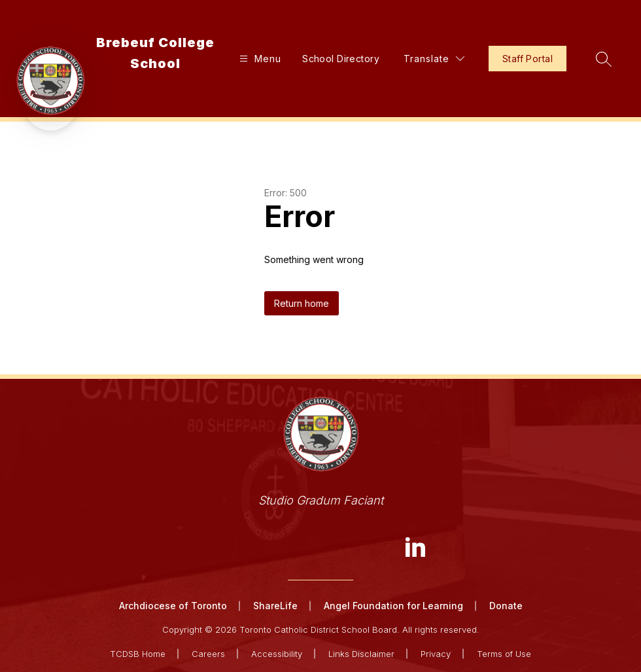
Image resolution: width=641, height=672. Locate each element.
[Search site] (604, 59)
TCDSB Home (138, 654)
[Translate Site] (434, 59)
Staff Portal (528, 59)
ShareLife (275, 606)
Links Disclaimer (361, 654)
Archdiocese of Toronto (173, 606)
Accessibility (277, 654)
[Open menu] (259, 59)
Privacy (436, 654)
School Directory (341, 59)
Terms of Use (504, 654)
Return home (302, 303)
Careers (208, 654)
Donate (506, 606)
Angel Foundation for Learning (393, 606)
